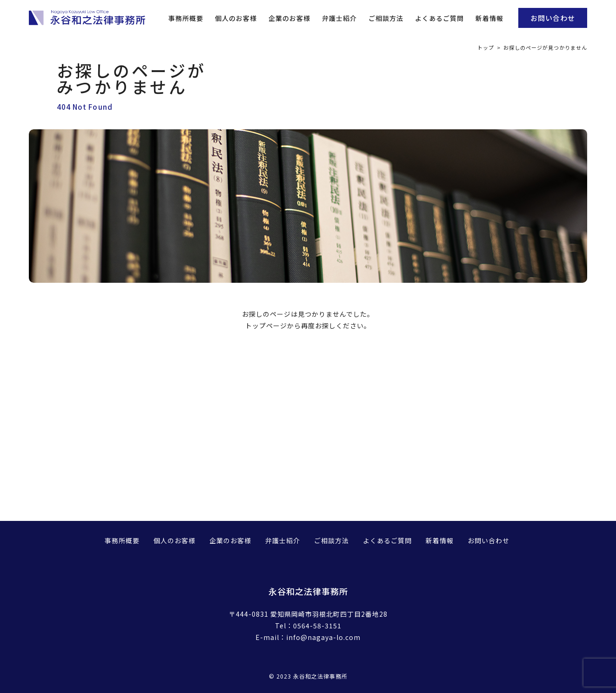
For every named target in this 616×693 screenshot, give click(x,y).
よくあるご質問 (439, 18)
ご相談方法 (386, 18)
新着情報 (489, 18)
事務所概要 (186, 18)
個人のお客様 (236, 18)
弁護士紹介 (339, 18)
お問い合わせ (553, 18)
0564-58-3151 (317, 626)
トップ (486, 47)
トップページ (266, 326)
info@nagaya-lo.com (323, 637)
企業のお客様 (289, 18)
